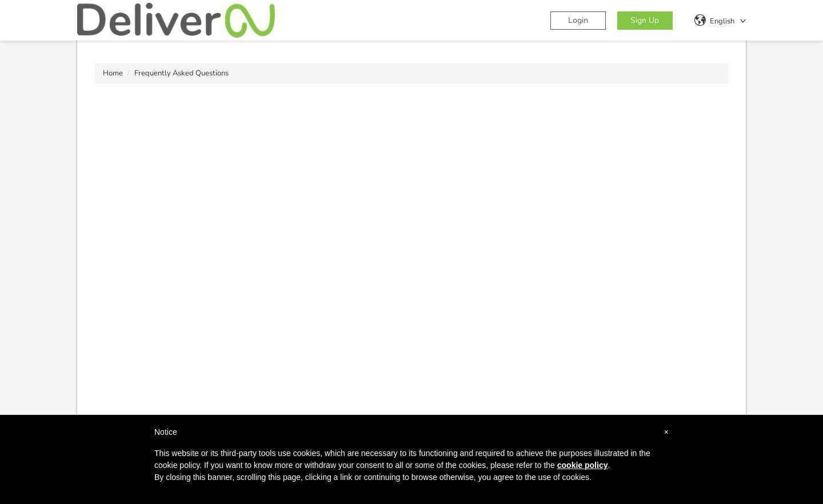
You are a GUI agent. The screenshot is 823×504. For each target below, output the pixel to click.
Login (578, 20)
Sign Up (645, 20)
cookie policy (583, 465)
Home (113, 73)
